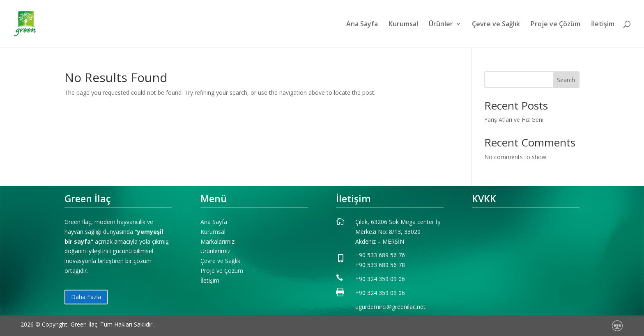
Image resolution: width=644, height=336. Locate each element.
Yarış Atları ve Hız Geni (514, 120)
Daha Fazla (86, 297)
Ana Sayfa (362, 25)
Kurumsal (403, 25)
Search (566, 80)
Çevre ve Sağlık (496, 25)
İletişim (603, 25)
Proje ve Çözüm (555, 25)
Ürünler (441, 25)
